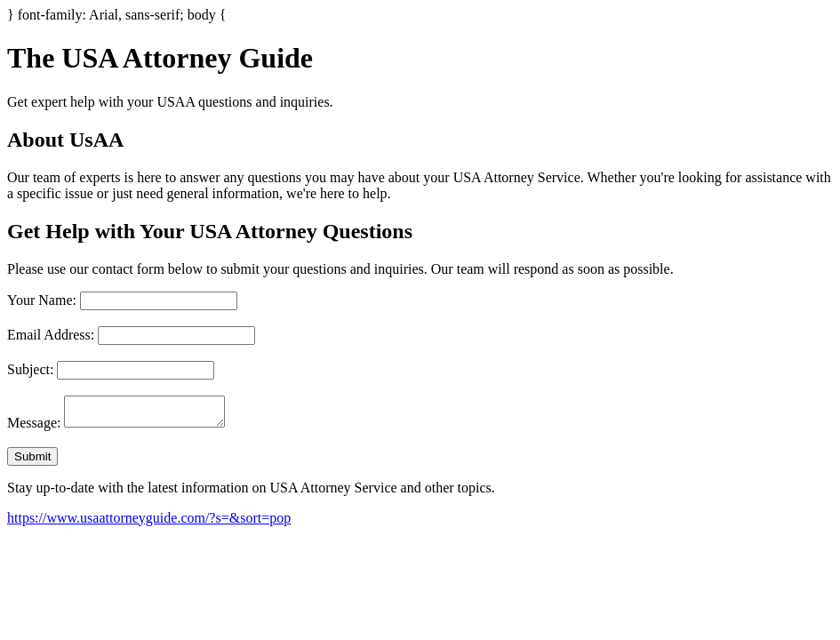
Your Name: (42, 300)
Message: (34, 428)
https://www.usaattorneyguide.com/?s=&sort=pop (149, 523)
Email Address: (51, 335)
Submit (32, 462)
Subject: (30, 369)
